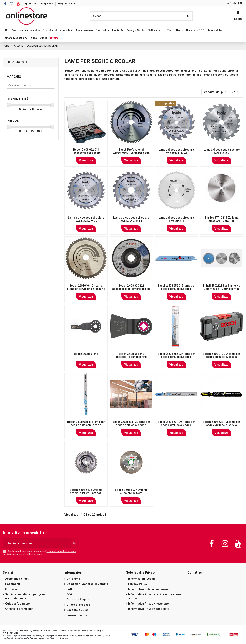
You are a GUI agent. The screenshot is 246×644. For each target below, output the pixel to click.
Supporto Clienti (67, 4)
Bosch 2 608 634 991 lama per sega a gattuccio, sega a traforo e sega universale (176, 425)
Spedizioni (31, 4)
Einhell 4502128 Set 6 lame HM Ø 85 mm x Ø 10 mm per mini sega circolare (221, 289)
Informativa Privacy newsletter (149, 604)
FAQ (69, 589)
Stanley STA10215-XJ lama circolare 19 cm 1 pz (222, 219)
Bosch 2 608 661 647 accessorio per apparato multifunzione (131, 357)
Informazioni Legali (141, 579)
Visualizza (86, 160)
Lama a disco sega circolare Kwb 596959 (222, 151)
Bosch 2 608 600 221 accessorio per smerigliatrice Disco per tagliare (131, 289)
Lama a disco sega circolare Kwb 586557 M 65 (86, 219)
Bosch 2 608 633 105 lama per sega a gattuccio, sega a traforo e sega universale (221, 425)
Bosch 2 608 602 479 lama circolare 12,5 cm (131, 491)
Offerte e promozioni (20, 609)
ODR (70, 594)
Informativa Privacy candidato (149, 609)
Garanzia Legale (78, 600)
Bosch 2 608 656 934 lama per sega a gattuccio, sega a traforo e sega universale (176, 357)
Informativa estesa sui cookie (148, 589)
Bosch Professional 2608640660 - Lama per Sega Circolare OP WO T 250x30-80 (131, 153)
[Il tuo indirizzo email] (37, 543)
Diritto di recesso (78, 605)
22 (235, 92)
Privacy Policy (138, 584)
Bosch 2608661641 (86, 354)
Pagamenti (48, 4)
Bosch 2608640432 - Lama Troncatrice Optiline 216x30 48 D (86, 289)
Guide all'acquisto (17, 604)
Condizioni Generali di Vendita (87, 584)
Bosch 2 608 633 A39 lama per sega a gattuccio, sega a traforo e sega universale (131, 425)
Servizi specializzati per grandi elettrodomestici (26, 596)
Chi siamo (73, 579)
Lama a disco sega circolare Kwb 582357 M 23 (176, 151)
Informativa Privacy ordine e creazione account (155, 596)
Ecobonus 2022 (77, 610)
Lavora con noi (77, 615)
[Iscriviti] (75, 543)
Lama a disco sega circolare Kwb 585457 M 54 (131, 219)
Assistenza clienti (17, 579)
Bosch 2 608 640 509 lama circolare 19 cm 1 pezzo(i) (86, 491)
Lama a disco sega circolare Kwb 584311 (176, 219)
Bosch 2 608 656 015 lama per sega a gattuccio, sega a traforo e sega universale (176, 289)
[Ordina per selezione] (215, 92)
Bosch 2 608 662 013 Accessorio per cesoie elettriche (86, 153)
